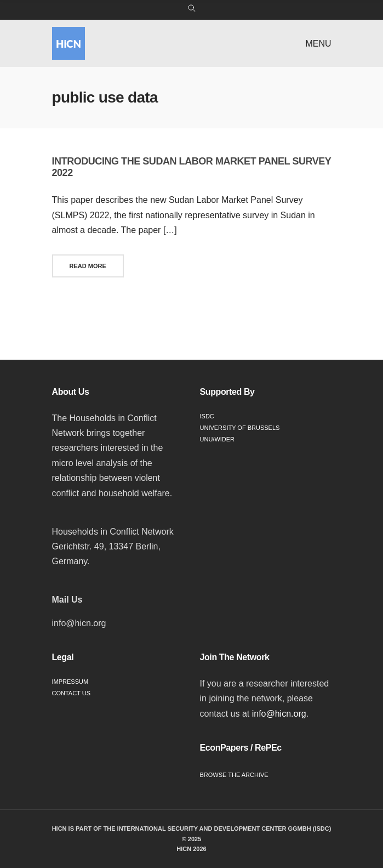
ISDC (207, 416)
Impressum (70, 682)
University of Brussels (240, 428)
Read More (88, 266)
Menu (318, 44)
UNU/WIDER (218, 439)
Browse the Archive (234, 775)
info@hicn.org (279, 714)
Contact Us (72, 693)
